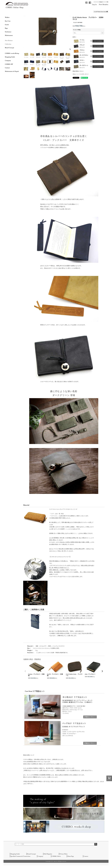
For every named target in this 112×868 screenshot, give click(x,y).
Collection (8, 44)
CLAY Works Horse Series (101, 12)
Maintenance (9, 35)
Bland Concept (9, 48)
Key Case (8, 21)
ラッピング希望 (77, 30)
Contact (7, 68)
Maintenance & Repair (12, 71)
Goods (7, 25)
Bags (6, 28)
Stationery (8, 32)
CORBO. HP (9, 64)
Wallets (7, 17)
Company (8, 60)
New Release (9, 40)
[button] (25, 671)
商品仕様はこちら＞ (78, 71)
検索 (96, 844)
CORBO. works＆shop (12, 53)
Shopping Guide (10, 57)
